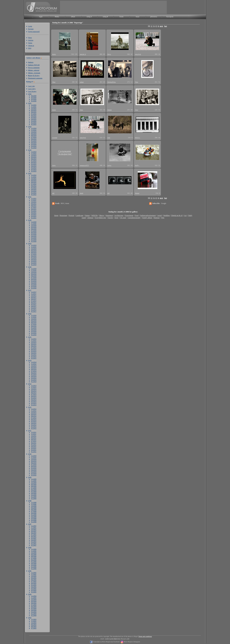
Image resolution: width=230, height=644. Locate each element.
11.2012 (34, 411)
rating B (105, 17)
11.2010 (34, 457)
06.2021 (34, 209)
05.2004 (34, 608)
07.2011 (34, 441)
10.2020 (34, 225)
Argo (54, 165)
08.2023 (34, 159)
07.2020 (34, 231)
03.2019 (34, 261)
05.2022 (34, 187)
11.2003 (34, 621)
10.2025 (34, 108)
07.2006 (34, 558)
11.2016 (34, 317)
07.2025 (34, 114)
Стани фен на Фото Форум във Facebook (106, 642)
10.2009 (34, 483)
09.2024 (34, 134)
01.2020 (34, 241)
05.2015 (34, 351)
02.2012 (34, 426)
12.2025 (34, 105)
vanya (109, 165)
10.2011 (34, 436)
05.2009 (34, 491)
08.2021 (34, 205)
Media (57, 17)
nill (53, 193)
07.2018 (34, 277)
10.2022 (34, 179)
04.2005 (34, 587)
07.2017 (34, 301)
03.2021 (34, 214)
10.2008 (34, 506)
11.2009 (34, 481)
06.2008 (34, 513)
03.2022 (34, 191)
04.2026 (34, 96)
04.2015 (34, 353)
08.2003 (34, 626)
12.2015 (34, 339)
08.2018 (34, 276)
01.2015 (34, 358)
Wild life (95, 215)
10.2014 (34, 366)
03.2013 (34, 401)
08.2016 (34, 322)
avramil (55, 138)
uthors (31, 62)
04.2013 (34, 400)
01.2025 (34, 124)
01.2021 (34, 218)
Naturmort (109, 215)
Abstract (90, 218)
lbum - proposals (34, 73)
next (161, 26)
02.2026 (34, 99)
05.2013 (34, 398)
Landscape (80, 215)
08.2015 (34, 346)
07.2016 (34, 324)
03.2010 (34, 471)
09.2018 (34, 274)
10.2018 (34, 272)
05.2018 (34, 281)
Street (56, 215)
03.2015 (34, 355)
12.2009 (34, 479)
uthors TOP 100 (34, 65)
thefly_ (137, 165)
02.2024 (34, 146)
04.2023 (34, 166)
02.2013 (34, 403)
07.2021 (34, 207)
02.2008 (34, 520)
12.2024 (34, 128)
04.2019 (34, 259)
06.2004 (34, 606)
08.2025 (34, 112)
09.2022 (34, 180)
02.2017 (34, 310)
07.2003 (34, 628)
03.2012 (34, 425)
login (41, 17)
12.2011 (34, 432)
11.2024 (34, 130)
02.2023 (34, 169)
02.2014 (34, 380)
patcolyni (138, 54)
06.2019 (34, 256)
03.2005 (34, 588)
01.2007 (34, 545)
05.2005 (34, 585)
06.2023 (34, 162)
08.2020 (34, 229)
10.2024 (34, 132)
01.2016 (34, 335)
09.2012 (34, 414)
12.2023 (34, 152)
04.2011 (34, 446)
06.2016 (34, 326)
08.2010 (34, 463)
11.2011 (34, 434)
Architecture (119, 215)
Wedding (167, 215)
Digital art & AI (177, 215)
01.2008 (34, 522)
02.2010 (34, 473)
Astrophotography (134, 218)
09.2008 (34, 508)
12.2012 (34, 409)
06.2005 (34, 583)
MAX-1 (138, 138)
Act (185, 215)
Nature (87, 215)
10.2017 (34, 295)
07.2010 (34, 464)
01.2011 (34, 452)
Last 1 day (32, 86)
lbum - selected (34, 70)
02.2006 (34, 567)
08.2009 (34, 486)
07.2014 (34, 371)
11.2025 (34, 107)
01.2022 (34, 194)
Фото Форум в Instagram (132, 642)
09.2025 (34, 110)
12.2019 (34, 245)
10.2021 (34, 202)
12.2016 (34, 315)
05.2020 (34, 234)
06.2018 (34, 279)
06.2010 (34, 466)
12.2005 (34, 573)
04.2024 (34, 142)
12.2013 (34, 385)
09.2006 (34, 554)
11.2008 (34, 504)
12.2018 (34, 269)
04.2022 (34, 189)
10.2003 (34, 623)
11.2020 (34, 224)
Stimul (137, 193)
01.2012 (34, 428)
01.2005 (34, 592)
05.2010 (34, 468)
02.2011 (34, 450)
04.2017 (34, 306)
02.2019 (34, 263)
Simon (109, 110)
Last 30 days (32, 91)
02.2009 (34, 497)
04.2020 (34, 236)
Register (31, 29)
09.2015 (34, 344)
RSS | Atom (65, 203)
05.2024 (34, 141)
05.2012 (34, 421)
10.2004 (34, 599)
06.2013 (34, 396)
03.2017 (34, 308)
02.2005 (34, 590)
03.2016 (34, 331)
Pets (163, 218)
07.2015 (34, 348)
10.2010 (34, 459)
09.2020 (34, 227)
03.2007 (34, 542)
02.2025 (34, 123)
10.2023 (34, 155)
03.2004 (34, 612)
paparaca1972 (84, 165)
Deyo (109, 54)
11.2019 (34, 247)
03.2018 (34, 284)
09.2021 (34, 204)
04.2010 (34, 470)
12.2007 (34, 526)
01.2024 (34, 148)
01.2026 (34, 101)
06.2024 (34, 139)
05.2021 (34, 211)
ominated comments (35, 78)
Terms (30, 43)
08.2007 (34, 533)
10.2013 (34, 389)
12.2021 (34, 198)
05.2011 (34, 445)
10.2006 (34, 553)
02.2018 (34, 286)
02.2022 (34, 193)
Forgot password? (34, 31)
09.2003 (34, 625)
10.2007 (34, 529)
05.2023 (34, 164)
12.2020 (34, 222)
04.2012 (34, 423)
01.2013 (34, 405)
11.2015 (34, 340)
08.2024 (34, 135)
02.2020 (34, 239)
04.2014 (34, 376)
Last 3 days (32, 89)
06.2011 (34, 443)
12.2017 (34, 292)
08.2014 (34, 369)
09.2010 (34, 461)
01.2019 (34, 265)
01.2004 (34, 615)
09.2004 (34, 601)
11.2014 (34, 364)
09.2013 (34, 391)
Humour (157, 218)
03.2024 (34, 144)
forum (122, 17)
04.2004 (34, 610)
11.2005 (34, 574)
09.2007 (34, 531)
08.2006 (34, 556)
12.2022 (34, 175)
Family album (147, 218)
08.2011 (34, 439)
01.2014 (34, 381)
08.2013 (34, 393)
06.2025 (34, 115)
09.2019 (34, 250)
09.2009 (34, 484)
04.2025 (34, 119)
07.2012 (34, 418)
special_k (83, 54)
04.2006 (34, 563)
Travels (110, 218)
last (166, 26)
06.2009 (34, 490)
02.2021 (34, 216)
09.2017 (34, 297)
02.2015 (34, 356)
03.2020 (34, 238)
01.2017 (34, 311)
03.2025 (34, 121)
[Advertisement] (113, 7)
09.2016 (34, 321)
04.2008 (34, 516)
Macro (102, 215)
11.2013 (34, 387)
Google (164, 203)
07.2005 (34, 581)
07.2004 (34, 605)
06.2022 (34, 186)
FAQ (30, 48)
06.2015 (34, 349)
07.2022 (34, 184)
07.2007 (34, 535)
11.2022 (34, 177)
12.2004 (34, 596)
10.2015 (34, 342)
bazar (138, 17)
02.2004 (34, 614)
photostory (154, 17)
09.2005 (34, 578)
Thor (54, 82)
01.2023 (34, 171)
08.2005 (34, 580)
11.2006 (34, 551)
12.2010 (34, 456)
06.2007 (34, 536)
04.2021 (34, 213)
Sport (116, 218)
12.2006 (34, 549)
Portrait (72, 215)
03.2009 (34, 495)
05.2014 (34, 374)
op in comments (34, 68)
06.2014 (34, 373)
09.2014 (34, 367)
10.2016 (34, 319)
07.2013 (34, 394)
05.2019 (34, 258)
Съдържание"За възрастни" (65, 153)
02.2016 (34, 333)
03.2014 (34, 378)
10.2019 (34, 249)
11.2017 (34, 294)
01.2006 (34, 569)
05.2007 (34, 538)
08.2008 (34, 509)
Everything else (101, 218)
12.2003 (34, 619)
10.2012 (34, 412)
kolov (54, 54)
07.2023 (34, 160)
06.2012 (34, 419)
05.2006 (34, 561)
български (170, 17)
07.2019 (34, 254)
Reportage (64, 215)
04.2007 (34, 540)
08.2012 (34, 416)
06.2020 (34, 232)
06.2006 (34, 560)
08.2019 (34, 252)
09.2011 (34, 438)
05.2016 (34, 328)
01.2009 (34, 498)
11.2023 (34, 153)
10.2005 (34, 576)
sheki (81, 193)
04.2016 (34, 329)
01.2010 (34, 475)
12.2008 (34, 502)
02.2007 (34, 543)
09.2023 (34, 157)
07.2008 (34, 511)
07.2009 (34, 488)
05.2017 (34, 304)
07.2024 (34, 137)
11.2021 (34, 200)
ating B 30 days (34, 75)
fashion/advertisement (148, 215)
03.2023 (34, 168)
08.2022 (34, 182)
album (73, 17)
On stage (123, 218)
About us (31, 45)
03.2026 (34, 97)
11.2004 (34, 598)
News (30, 38)
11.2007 (34, 528)
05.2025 (34, 117)
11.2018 (34, 270)
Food (137, 215)
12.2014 (34, 362)
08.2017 (34, 299)
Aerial (159, 215)
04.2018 (34, 283)
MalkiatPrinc (112, 82)
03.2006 (34, 565)
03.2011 (34, 448)
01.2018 (34, 288)
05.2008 (34, 515)
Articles (31, 40)
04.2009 (34, 493)
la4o (109, 138)
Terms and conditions (145, 636)
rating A (89, 17)
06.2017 (34, 303)
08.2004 (34, 603)
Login (30, 26)
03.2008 (34, 518)
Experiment (129, 215)
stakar (82, 82)
